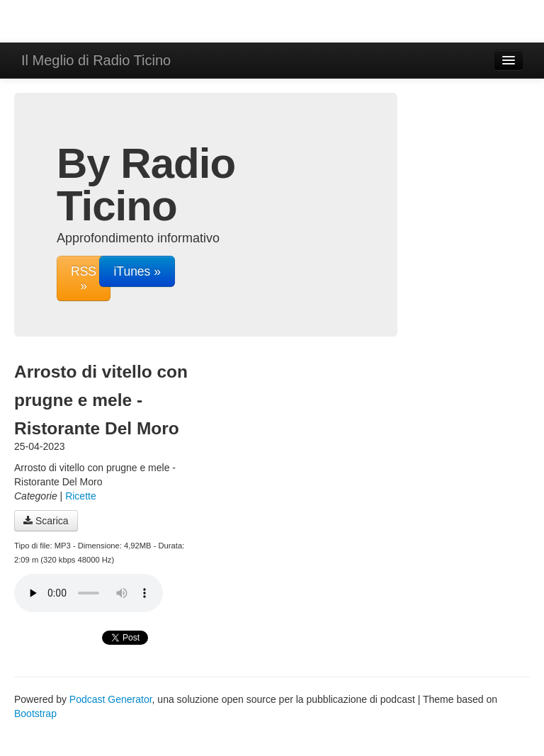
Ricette (81, 496)
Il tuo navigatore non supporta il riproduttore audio (89, 593)
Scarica (46, 521)
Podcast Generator (111, 699)
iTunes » (137, 271)
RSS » (84, 278)
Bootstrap (35, 713)
